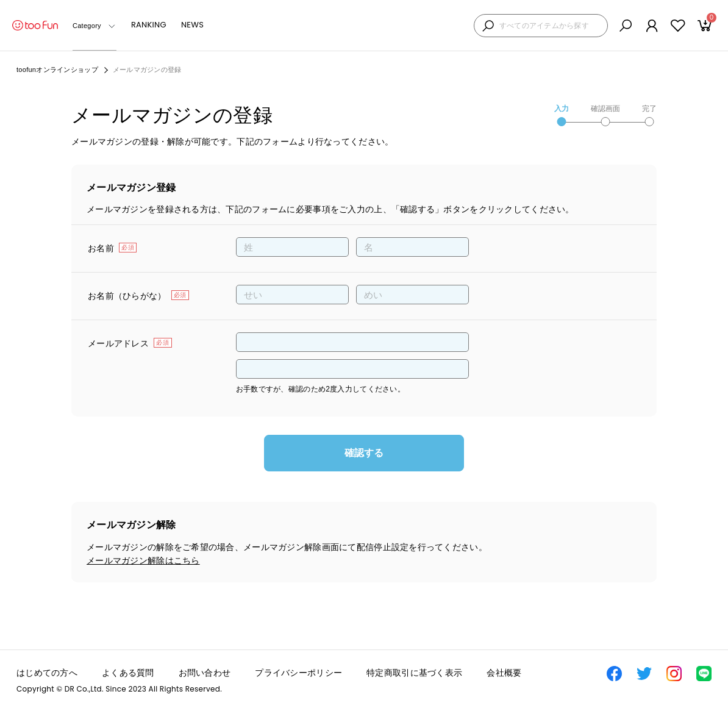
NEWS (192, 25)
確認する (364, 453)
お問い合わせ (205, 673)
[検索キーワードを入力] (550, 26)
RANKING (149, 25)
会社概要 (504, 673)
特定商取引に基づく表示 (414, 673)
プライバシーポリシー (298, 673)
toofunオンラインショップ (57, 70)
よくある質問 (128, 673)
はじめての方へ (47, 673)
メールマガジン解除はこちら (143, 560)
